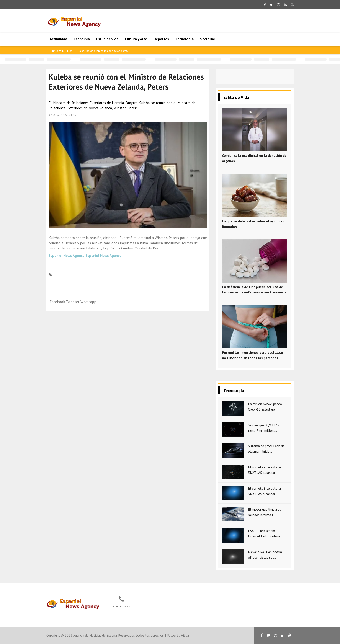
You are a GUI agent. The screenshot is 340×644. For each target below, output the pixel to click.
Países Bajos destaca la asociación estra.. (103, 51)
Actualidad (58, 39)
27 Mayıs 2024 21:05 (62, 115)
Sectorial (208, 39)
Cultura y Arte (136, 39)
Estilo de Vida (107, 39)
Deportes (161, 39)
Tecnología (185, 39)
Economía (82, 39)
